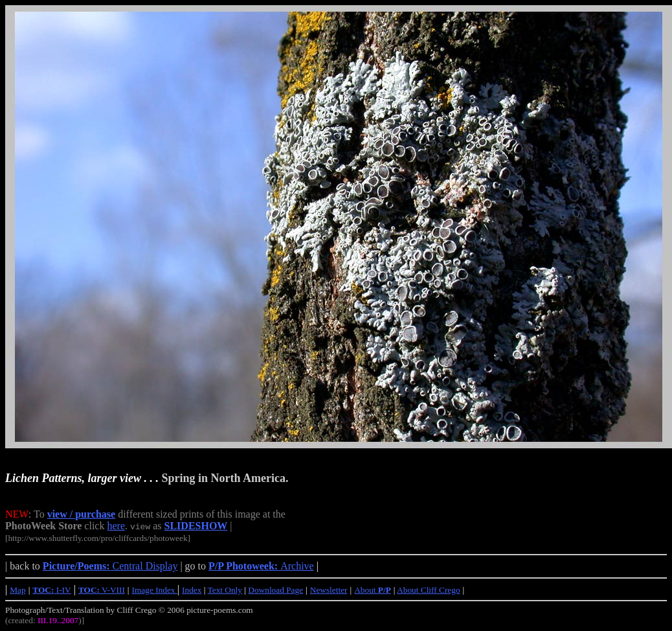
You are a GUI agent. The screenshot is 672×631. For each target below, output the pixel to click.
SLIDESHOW (196, 526)
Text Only (225, 590)
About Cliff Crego (429, 590)
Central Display (110, 566)
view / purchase (81, 514)
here (116, 526)
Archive (261, 566)
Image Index (155, 590)
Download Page (275, 590)
